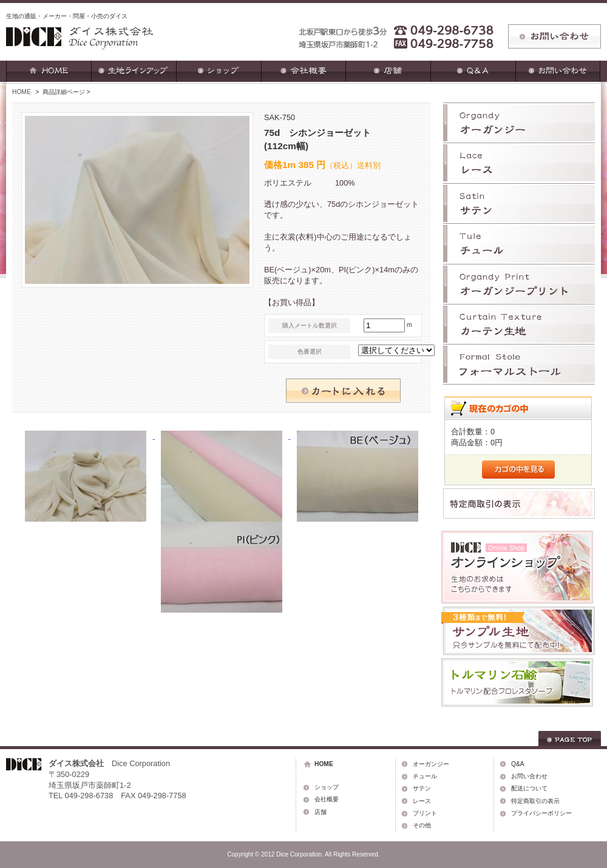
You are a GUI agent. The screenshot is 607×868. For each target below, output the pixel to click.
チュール (425, 776)
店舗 (320, 812)
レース (422, 801)
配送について (529, 788)
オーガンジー (431, 764)
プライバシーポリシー (541, 813)
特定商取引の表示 (535, 801)
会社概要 (327, 799)
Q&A (518, 764)
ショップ (327, 787)
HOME (22, 92)
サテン (422, 788)
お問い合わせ (529, 776)
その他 (422, 825)
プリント (425, 813)
